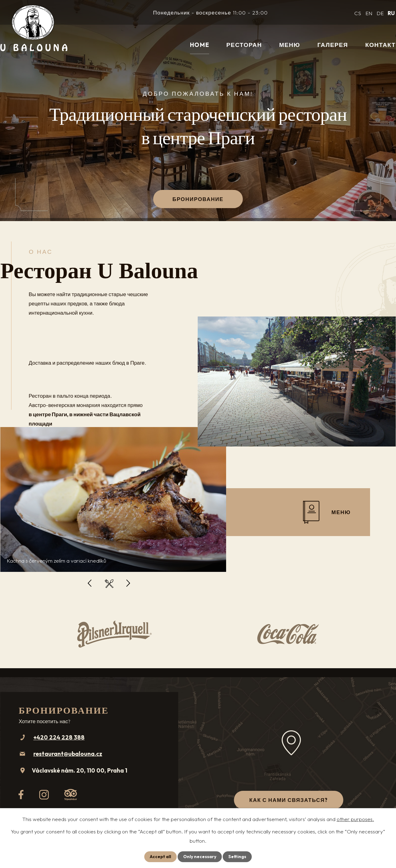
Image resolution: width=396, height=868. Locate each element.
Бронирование (198, 199)
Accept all (160, 857)
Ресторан (244, 45)
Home (200, 45)
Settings (237, 857)
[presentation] (90, 584)
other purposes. (355, 819)
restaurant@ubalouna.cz (68, 754)
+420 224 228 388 (59, 737)
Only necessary (200, 857)
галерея (333, 45)
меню (290, 45)
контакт (380, 45)
